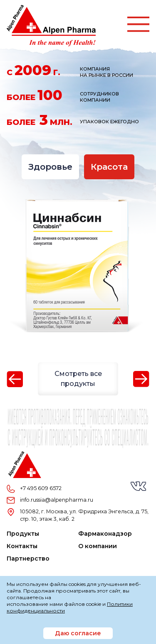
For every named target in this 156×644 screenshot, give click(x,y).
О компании (98, 546)
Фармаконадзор (105, 534)
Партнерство (28, 559)
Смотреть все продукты (78, 379)
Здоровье (50, 167)
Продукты (23, 534)
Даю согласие (78, 633)
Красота (109, 167)
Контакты (22, 546)
